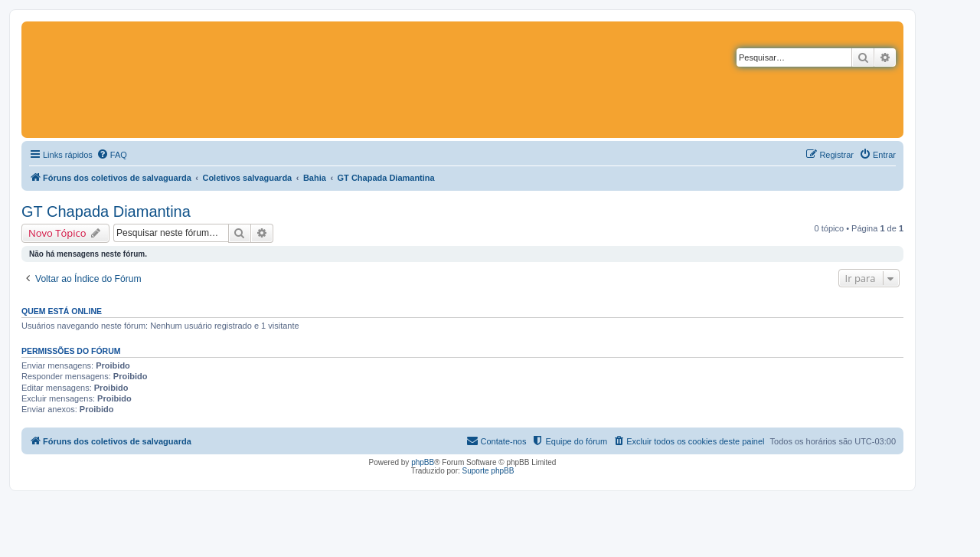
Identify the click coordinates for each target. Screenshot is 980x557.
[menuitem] (112, 155)
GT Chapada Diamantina (106, 211)
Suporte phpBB (488, 471)
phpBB (423, 462)
